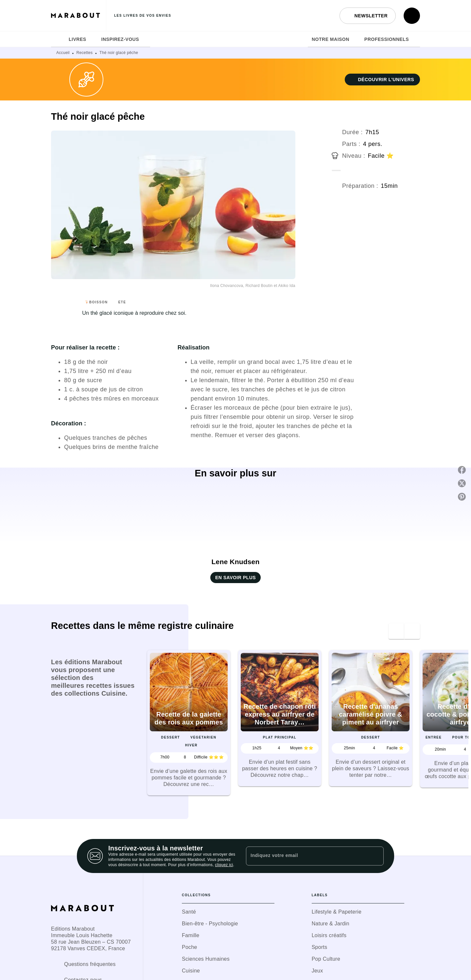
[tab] (58, 39)
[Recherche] (412, 16)
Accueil (63, 53)
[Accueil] (78, 16)
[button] (368, 16)
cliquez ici (224, 865)
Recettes (85, 53)
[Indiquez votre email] (307, 856)
